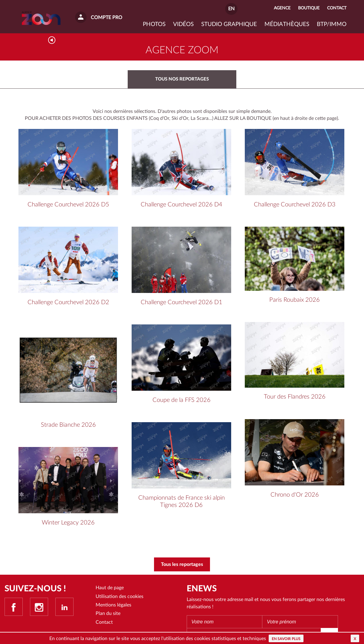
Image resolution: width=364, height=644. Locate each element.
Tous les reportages (182, 564)
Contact (104, 622)
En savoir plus (286, 639)
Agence (282, 8)
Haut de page (110, 588)
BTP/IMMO (332, 24)
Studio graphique (229, 24)
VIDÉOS (183, 24)
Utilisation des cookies (120, 596)
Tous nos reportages (182, 79)
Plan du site (108, 613)
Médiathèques (287, 24)
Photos (154, 24)
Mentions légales (113, 605)
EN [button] (231, 9)
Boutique (309, 8)
